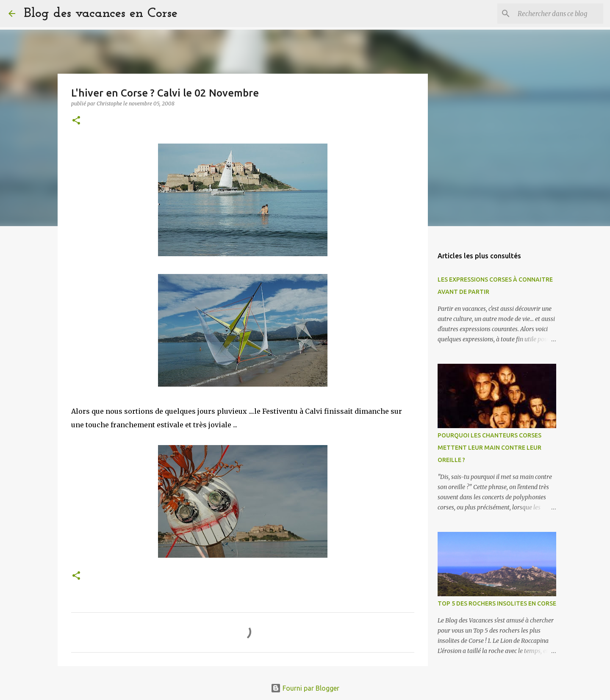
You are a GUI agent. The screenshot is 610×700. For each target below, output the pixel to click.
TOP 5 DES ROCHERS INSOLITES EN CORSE (497, 603)
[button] (76, 121)
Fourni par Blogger (305, 688)
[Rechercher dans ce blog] (559, 14)
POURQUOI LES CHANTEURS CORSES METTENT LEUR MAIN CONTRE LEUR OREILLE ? (489, 448)
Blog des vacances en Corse (101, 14)
